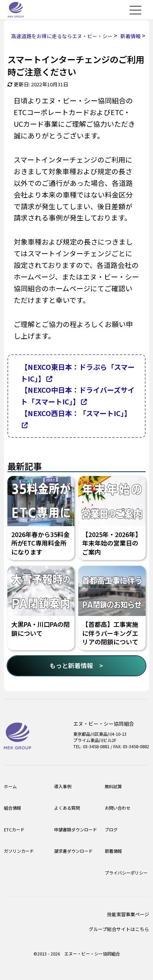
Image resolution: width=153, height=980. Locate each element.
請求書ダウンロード (73, 851)
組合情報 (12, 808)
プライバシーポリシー (126, 873)
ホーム (10, 786)
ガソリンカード (19, 851)
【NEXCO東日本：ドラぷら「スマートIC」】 (78, 373)
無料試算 (113, 786)
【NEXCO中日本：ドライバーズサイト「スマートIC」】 (78, 395)
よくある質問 (67, 808)
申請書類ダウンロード (76, 829)
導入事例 (63, 786)
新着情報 (113, 851)
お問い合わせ (118, 808)
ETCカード (14, 829)
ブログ (111, 829)
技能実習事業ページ (128, 914)
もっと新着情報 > (76, 665)
